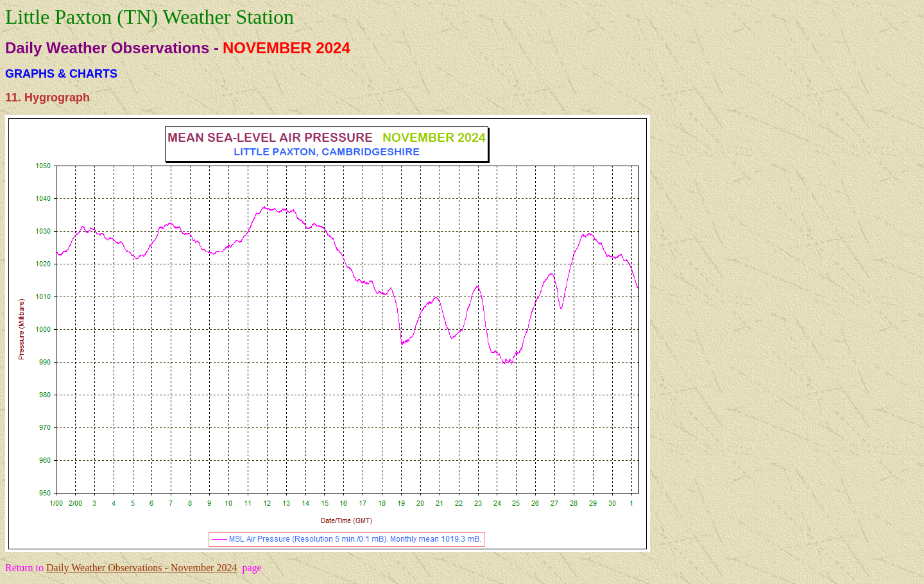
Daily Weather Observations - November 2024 (141, 568)
